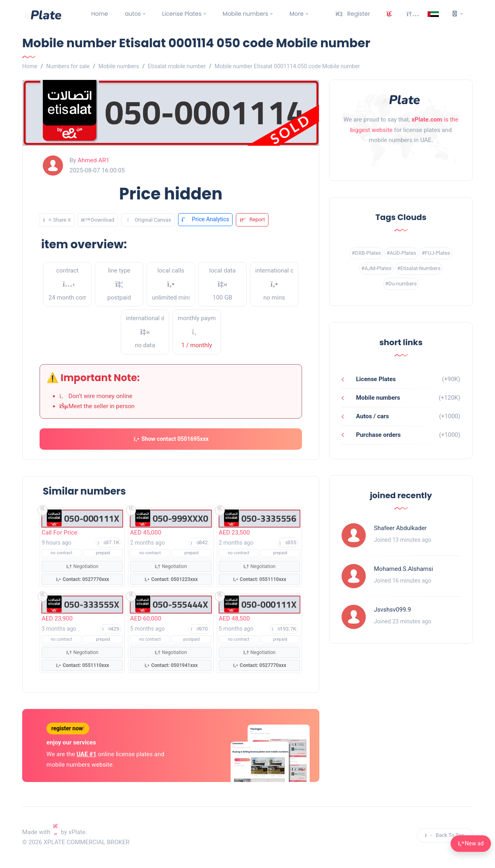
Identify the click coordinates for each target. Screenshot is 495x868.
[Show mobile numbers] (82, 518)
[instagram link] (401, 161)
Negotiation (82, 566)
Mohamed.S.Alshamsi (404, 569)
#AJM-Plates (376, 268)
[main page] (42, 14)
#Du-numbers (401, 284)
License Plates (182, 14)
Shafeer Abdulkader (400, 528)
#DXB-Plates (366, 253)
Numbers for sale (68, 66)
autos (133, 14)
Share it (57, 219)
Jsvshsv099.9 (392, 610)
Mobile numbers (246, 14)
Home (100, 14)
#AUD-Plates (401, 253)
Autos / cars (372, 416)
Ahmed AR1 (93, 160)
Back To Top (445, 834)
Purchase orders (378, 435)
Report (252, 219)
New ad (471, 843)
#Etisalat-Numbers (419, 268)
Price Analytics (206, 219)
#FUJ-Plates (436, 253)
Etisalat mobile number (177, 66)
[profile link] (53, 166)
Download (98, 219)
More (297, 14)
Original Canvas (148, 219)
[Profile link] (354, 535)
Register (353, 14)
